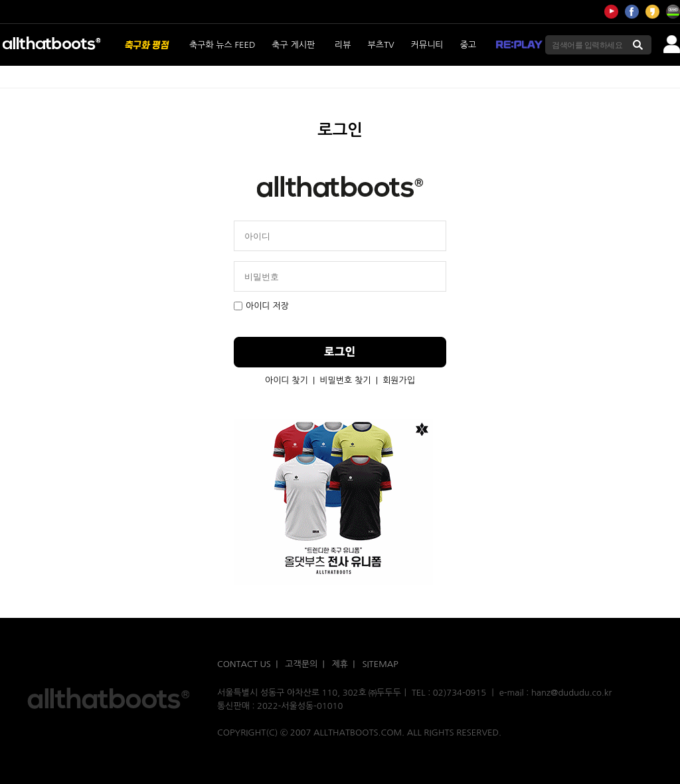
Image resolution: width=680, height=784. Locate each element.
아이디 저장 (261, 306)
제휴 (340, 664)
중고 (468, 45)
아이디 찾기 (287, 380)
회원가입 (399, 380)
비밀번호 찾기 (345, 380)
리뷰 (343, 45)
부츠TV (381, 45)
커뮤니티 (427, 45)
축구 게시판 (293, 45)
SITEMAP (380, 664)
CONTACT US (244, 664)
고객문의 (301, 664)
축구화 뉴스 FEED (222, 45)
